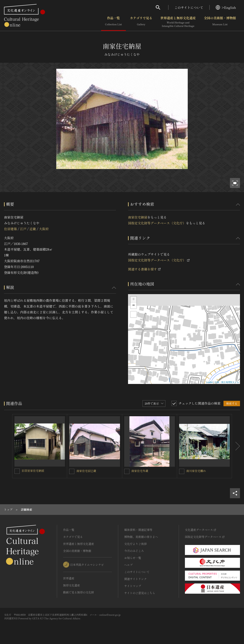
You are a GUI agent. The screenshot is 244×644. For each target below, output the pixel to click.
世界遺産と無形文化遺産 (178, 22)
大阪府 (44, 229)
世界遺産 (69, 578)
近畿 (33, 229)
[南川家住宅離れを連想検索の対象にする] (182, 471)
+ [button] (134, 300)
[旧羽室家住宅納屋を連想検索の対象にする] (17, 471)
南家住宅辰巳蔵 (86, 471)
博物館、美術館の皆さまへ (141, 537)
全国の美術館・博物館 (220, 22)
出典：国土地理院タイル (227, 382)
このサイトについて (189, 7)
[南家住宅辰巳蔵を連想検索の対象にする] (72, 471)
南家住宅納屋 (138, 217)
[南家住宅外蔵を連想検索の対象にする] (127, 471)
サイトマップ (133, 586)
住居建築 (10, 229)
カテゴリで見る (141, 22)
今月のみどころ (134, 551)
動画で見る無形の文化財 (79, 592)
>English (226, 7)
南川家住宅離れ (196, 471)
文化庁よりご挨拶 (135, 544)
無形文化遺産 (72, 585)
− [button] (134, 306)
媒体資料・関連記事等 (138, 530)
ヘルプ (128, 565)
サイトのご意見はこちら (140, 593)
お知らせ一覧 (133, 558)
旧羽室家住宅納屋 (33, 471)
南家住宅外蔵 (140, 471)
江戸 (23, 229)
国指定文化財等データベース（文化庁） (157, 223)
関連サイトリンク (135, 579)
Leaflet (210, 382)
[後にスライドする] (236, 446)
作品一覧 (113, 22)
